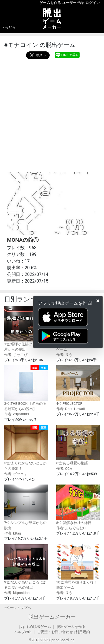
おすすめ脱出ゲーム (35, 627)
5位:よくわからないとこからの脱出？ (26, 448)
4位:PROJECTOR (78, 385)
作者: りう (64, 355)
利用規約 (83, 632)
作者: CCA (64, 469)
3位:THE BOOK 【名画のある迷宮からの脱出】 (26, 388)
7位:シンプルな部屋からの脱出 (26, 507)
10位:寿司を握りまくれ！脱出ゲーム (78, 567)
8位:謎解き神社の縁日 (78, 505)
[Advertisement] (52, 114)
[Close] (98, 301)
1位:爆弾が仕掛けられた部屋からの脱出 (26, 329)
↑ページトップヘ (18, 608)
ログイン (93, 3)
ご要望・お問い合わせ (55, 632)
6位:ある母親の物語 (78, 445)
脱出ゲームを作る (71, 627)
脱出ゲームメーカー (52, 617)
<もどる (9, 27)
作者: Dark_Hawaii (71, 409)
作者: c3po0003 (17, 414)
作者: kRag (13, 533)
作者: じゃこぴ (16, 355)
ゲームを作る (50, 3)
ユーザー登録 (73, 3)
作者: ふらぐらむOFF (73, 528)
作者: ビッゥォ (16, 474)
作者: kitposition (17, 593)
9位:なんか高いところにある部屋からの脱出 (26, 567)
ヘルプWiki (23, 632)
